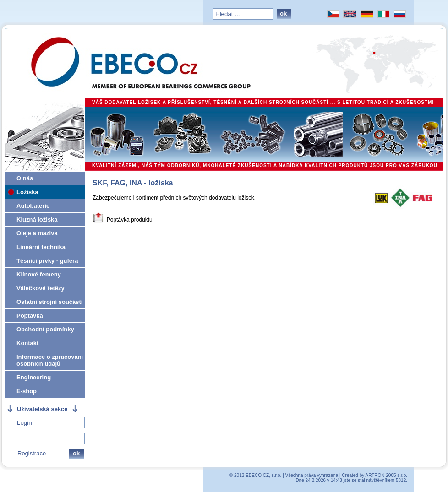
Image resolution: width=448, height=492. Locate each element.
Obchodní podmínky (45, 329)
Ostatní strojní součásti (49, 302)
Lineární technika (41, 247)
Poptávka (30, 316)
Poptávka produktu (130, 220)
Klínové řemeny (39, 274)
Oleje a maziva (37, 233)
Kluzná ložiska (37, 219)
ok (283, 14)
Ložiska (27, 192)
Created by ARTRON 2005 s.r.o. (374, 475)
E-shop (27, 391)
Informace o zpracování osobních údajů (50, 360)
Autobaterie (33, 206)
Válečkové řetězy (41, 288)
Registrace (32, 453)
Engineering (34, 377)
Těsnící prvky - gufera (47, 261)
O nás (25, 178)
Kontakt (27, 343)
